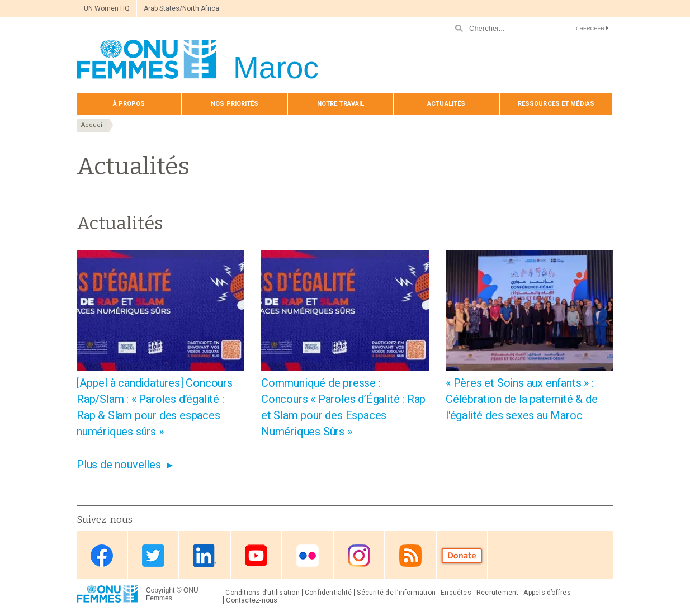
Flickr (308, 556)
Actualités (446, 104)
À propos (129, 104)
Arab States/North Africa (181, 8)
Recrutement (498, 593)
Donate (462, 556)
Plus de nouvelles (119, 465)
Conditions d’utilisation (263, 593)
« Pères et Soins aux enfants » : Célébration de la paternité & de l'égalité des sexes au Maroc (522, 399)
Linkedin (205, 556)
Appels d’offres (547, 593)
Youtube (256, 556)
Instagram (359, 556)
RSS (410, 556)
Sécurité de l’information (396, 593)
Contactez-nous (252, 600)
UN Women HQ (107, 8)
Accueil (93, 125)
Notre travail (341, 104)
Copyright (160, 590)
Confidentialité (328, 593)
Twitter (153, 556)
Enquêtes (456, 593)
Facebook (102, 556)
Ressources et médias (556, 104)
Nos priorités (235, 104)
